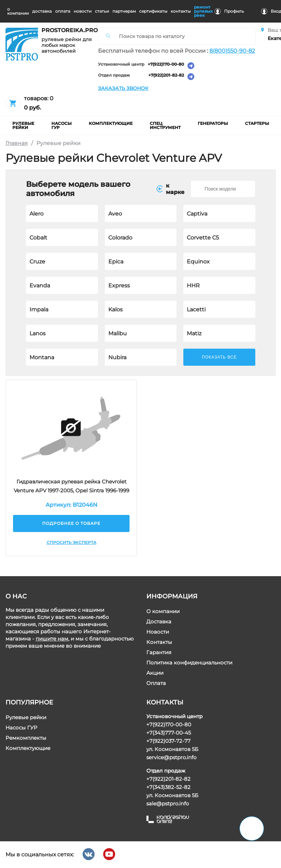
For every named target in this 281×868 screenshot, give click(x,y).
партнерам (124, 11)
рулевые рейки (23, 125)
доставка (42, 11)
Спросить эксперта (71, 542)
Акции (155, 673)
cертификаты (153, 11)
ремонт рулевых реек (203, 11)
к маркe (170, 189)
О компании (163, 611)
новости (83, 11)
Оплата (156, 683)
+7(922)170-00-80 (166, 64)
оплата (63, 11)
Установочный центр (121, 64)
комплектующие (111, 123)
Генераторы (213, 123)
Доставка (158, 621)
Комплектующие (28, 748)
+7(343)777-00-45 (168, 733)
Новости (157, 632)
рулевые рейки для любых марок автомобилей (66, 45)
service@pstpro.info (171, 757)
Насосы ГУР (21, 728)
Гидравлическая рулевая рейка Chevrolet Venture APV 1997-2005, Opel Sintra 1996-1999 (71, 486)
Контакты (159, 642)
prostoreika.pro (67, 30)
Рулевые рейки (26, 717)
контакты (181, 11)
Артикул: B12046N (71, 505)
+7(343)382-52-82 (168, 787)
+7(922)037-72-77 (168, 741)
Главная (17, 143)
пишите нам (52, 639)
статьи (102, 11)
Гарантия (158, 652)
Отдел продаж (114, 75)
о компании (18, 11)
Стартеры (257, 123)
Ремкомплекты (26, 738)
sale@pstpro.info (167, 804)
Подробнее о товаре (71, 523)
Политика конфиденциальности (189, 663)
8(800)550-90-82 (232, 51)
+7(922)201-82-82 (166, 75)
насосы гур (62, 125)
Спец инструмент (165, 125)
